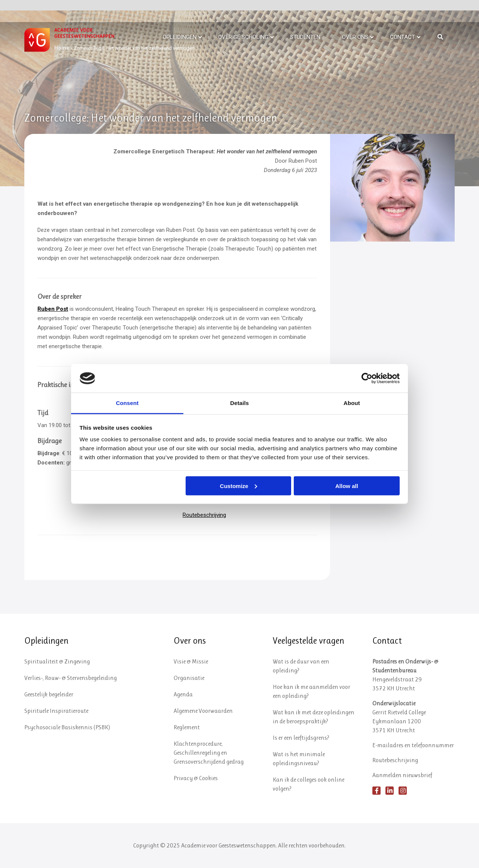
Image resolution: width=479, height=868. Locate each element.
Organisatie (189, 678)
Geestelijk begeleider (49, 694)
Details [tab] (239, 403)
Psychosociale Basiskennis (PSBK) (67, 727)
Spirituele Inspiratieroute (56, 711)
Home (62, 48)
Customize (239, 486)
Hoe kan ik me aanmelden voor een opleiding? (312, 691)
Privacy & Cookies (196, 778)
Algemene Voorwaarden (203, 711)
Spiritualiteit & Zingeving (57, 661)
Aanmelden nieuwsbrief (402, 775)
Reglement (187, 727)
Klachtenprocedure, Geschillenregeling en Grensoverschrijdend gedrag (209, 753)
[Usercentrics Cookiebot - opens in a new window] (367, 378)
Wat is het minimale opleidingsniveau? (299, 759)
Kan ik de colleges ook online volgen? (309, 784)
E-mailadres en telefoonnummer (413, 745)
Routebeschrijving (204, 515)
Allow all (347, 486)
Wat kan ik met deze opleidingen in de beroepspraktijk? (314, 717)
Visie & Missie (191, 661)
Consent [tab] (127, 403)
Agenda (183, 694)
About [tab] (352, 403)
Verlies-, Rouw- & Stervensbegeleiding (71, 678)
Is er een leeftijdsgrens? (301, 738)
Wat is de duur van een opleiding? (301, 666)
